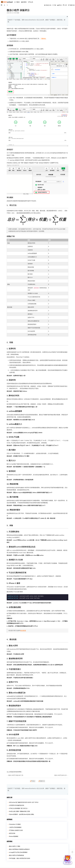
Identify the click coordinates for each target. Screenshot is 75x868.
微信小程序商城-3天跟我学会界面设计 (19, 849)
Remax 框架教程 (14, 836)
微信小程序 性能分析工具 (16, 775)
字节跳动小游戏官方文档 (16, 830)
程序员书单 (12, 833)
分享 (65, 5)
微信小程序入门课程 (15, 846)
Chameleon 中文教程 (15, 824)
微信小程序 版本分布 (61, 775)
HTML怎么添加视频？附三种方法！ (19, 808)
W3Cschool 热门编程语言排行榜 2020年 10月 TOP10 (24, 802)
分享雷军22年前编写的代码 (17, 805)
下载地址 (43, 39)
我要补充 (42, 781)
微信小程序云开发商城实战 (16, 855)
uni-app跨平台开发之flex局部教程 (18, 852)
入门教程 (17, 2)
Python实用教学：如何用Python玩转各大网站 (22, 814)
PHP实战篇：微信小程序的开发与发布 (20, 858)
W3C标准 (23, 631)
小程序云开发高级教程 (15, 827)
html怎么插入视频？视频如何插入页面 (19, 811)
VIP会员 (30, 2)
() (60, 5)
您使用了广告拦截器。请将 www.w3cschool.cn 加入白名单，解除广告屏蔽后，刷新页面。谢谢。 (36, 21)
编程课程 (24, 2)
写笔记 (33, 781)
